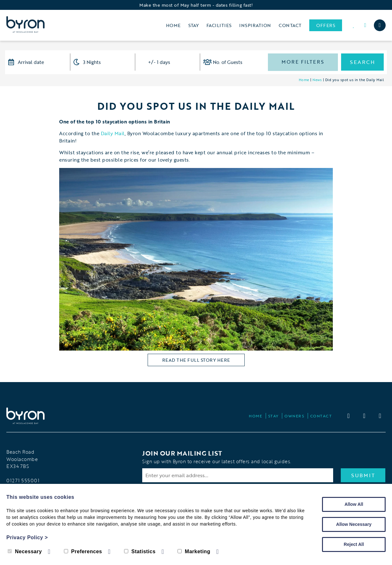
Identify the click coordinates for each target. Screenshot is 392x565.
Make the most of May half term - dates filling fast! (196, 5)
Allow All (354, 504)
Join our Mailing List (182, 453)
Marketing (194, 551)
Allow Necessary (354, 524)
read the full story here (196, 360)
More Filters (303, 62)
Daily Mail (112, 133)
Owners (294, 416)
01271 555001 (23, 480)
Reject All (354, 544)
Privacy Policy (27, 537)
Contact (290, 25)
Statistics (140, 551)
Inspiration (255, 25)
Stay (193, 25)
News (317, 80)
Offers (326, 25)
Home (173, 25)
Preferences (83, 551)
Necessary (25, 551)
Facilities (219, 25)
